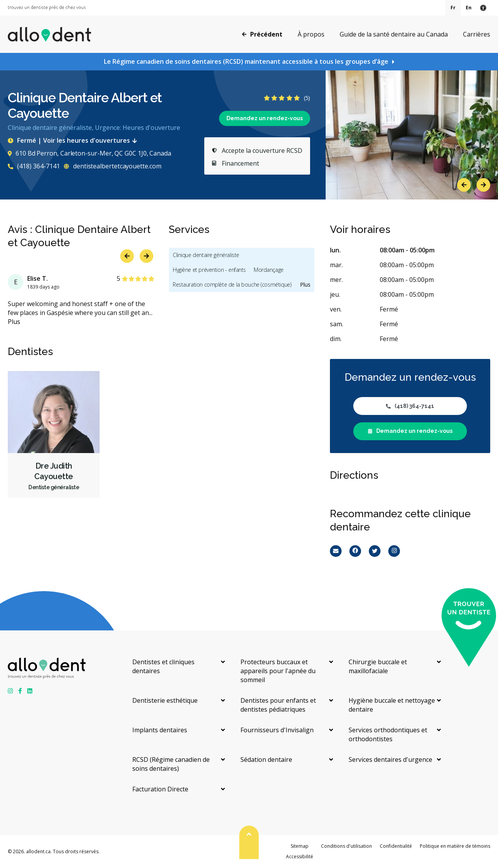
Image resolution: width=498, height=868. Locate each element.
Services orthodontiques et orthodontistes (388, 734)
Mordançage (269, 270)
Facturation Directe (160, 789)
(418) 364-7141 (34, 166)
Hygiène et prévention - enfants (209, 270)
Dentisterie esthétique (165, 700)
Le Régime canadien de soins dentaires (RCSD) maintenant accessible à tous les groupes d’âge (246, 61)
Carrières (477, 34)
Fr (453, 8)
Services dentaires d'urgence (390, 759)
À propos (311, 34)
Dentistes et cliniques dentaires (163, 666)
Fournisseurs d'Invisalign (277, 730)
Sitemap (300, 846)
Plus (14, 322)
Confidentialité (396, 846)
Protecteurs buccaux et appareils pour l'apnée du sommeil (278, 671)
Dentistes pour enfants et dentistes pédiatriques (278, 705)
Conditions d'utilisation (346, 846)
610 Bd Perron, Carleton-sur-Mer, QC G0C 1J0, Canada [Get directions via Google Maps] (89, 153)
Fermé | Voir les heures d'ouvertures (74, 140)
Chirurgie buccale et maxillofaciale (378, 666)
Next (483, 185)
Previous (464, 185)
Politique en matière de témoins (455, 846)
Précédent (262, 34)
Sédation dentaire (266, 759)
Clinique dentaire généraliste (206, 255)
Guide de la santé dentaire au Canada (394, 34)
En (469, 8)
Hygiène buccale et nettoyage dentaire (392, 705)
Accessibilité (300, 857)
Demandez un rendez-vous (265, 118)
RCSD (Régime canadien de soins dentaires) (171, 764)
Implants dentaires (160, 730)
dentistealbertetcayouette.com (113, 166)
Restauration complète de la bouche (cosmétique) (232, 284)
